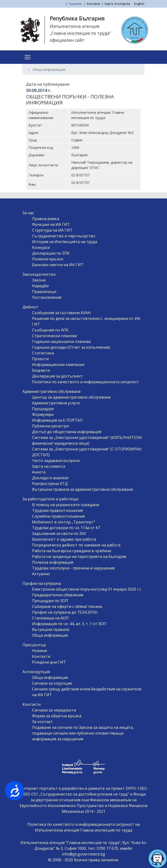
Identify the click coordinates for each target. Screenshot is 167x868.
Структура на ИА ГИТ (52, 230)
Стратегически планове (55, 336)
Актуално (41, 574)
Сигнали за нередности (54, 710)
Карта (109, 4)
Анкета (39, 472)
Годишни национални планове (61, 341)
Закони (39, 280)
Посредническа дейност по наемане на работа (76, 545)
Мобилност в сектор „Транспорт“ (64, 522)
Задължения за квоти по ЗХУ (59, 533)
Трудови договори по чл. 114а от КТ (66, 528)
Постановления (47, 297)
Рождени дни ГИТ (49, 662)
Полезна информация (53, 562)
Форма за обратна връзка (57, 716)
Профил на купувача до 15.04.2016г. (65, 612)
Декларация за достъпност (58, 376)
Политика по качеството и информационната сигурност (86, 382)
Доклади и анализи (50, 478)
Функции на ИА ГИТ (51, 224)
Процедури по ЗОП (50, 601)
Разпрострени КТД (50, 484)
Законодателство (39, 274)
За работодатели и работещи (50, 499)
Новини (39, 651)
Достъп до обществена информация (67, 432)
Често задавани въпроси (56, 461)
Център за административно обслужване (71, 397)
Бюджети (41, 370)
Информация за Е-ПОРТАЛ (57, 420)
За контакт (42, 722)
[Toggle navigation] (28, 57)
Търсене (75, 4)
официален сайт (67, 40)
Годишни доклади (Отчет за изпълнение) (71, 347)
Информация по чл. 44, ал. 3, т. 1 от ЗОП (69, 624)
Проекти (40, 359)
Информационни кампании (58, 365)
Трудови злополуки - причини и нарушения (73, 568)
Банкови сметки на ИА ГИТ (58, 265)
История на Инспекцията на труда (65, 242)
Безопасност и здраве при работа (64, 539)
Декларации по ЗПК (51, 253)
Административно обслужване (52, 391)
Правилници (44, 292)
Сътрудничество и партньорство (64, 236)
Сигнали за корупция (52, 683)
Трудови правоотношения (57, 510)
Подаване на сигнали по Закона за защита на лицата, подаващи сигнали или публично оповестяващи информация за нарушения (83, 733)
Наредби (40, 286)
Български (122, 4)
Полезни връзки (48, 259)
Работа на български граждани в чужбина (72, 551)
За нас (28, 213)
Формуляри (43, 414)
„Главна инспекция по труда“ (80, 33)
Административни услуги (56, 403)
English (139, 4)
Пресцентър (34, 645)
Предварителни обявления (58, 595)
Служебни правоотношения (58, 516)
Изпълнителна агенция (75, 26)
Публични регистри (50, 426)
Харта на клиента (49, 466)
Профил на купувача (42, 583)
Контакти (94, 4)
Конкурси (41, 247)
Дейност (31, 307)
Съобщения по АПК (50, 330)
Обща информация (50, 635)
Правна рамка (46, 219)
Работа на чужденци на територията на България (79, 557)
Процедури (43, 409)
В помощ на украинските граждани (66, 505)
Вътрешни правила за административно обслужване (83, 489)
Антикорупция (36, 672)
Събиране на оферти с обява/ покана (67, 606)
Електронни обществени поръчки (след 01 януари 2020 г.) (86, 589)
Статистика (43, 353)
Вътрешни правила (51, 629)
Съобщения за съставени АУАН (61, 313)
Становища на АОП (50, 618)
